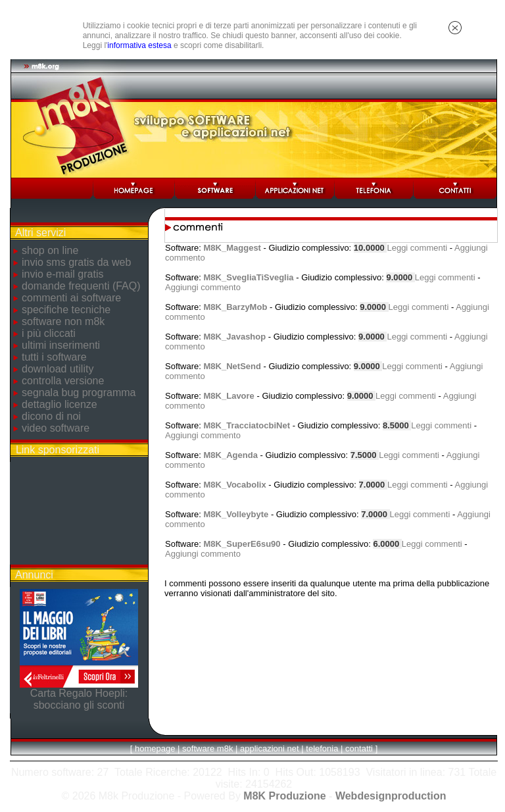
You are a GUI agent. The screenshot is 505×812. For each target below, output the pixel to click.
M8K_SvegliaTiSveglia (249, 277)
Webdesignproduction (391, 796)
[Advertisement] (79, 513)
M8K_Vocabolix (235, 485)
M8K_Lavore (229, 396)
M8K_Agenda (231, 455)
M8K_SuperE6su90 (242, 544)
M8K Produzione (284, 796)
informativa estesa (139, 45)
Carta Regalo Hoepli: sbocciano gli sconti (79, 699)
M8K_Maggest (232, 248)
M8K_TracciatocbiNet (247, 425)
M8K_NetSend (232, 366)
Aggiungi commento (203, 287)
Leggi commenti (417, 248)
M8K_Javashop (235, 337)
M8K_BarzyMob (236, 307)
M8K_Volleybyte (236, 514)
